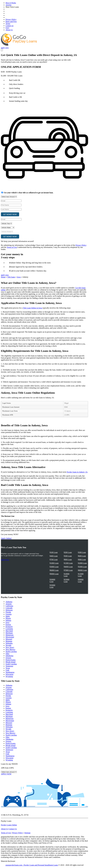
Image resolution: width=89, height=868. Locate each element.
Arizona (9, 604)
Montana (9, 641)
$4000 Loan (68, 567)
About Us (9, 30)
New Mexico (10, 649)
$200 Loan (68, 552)
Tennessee (9, 666)
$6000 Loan (54, 570)
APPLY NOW (6, 774)
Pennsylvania (10, 660)
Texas (8, 668)
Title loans (11, 277)
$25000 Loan (67, 580)
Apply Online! (6, 538)
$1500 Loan (68, 563)
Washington (10, 672)
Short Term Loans (12, 7)
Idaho (8, 616)
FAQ (7, 28)
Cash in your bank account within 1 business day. (28, 271)
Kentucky (9, 627)
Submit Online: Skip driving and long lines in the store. (31, 263)
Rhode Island (10, 662)
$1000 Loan (54, 563)
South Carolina (11, 664)
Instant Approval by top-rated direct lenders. (26, 267)
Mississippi (10, 637)
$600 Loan (82, 556)
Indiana (8, 620)
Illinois (8, 618)
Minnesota (10, 635)
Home (3, 277)
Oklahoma (9, 656)
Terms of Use (12, 247)
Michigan (9, 633)
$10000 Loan (67, 575)
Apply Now (5, 560)
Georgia (9, 614)
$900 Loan (82, 560)
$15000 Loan (81, 575)
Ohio (7, 654)
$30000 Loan (81, 580)
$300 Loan (82, 552)
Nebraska (9, 643)
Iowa (19, 277)
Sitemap (27, 833)
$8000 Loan (82, 570)
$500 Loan (68, 556)
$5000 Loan (82, 567)
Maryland (9, 631)
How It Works (11, 3)
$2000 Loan (82, 563)
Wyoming (9, 676)
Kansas (8, 625)
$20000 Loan (52, 580)
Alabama (9, 602)
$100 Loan (54, 552)
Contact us (10, 26)
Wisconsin (9, 674)
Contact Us (13, 829)
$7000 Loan (68, 570)
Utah (7, 670)
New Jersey (10, 647)
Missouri (9, 639)
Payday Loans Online (9, 825)
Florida (8, 612)
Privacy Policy (11, 19)
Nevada (8, 645)
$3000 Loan (54, 567)
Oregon (8, 658)
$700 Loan (54, 560)
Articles (9, 5)
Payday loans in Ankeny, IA (77, 472)
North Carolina (11, 652)
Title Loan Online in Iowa (33, 308)
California (9, 606)
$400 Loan (54, 556)
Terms (8, 24)
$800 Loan (68, 560)
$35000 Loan (52, 586)
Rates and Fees (11, 22)
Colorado (9, 608)
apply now (5, 48)
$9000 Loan (54, 574)
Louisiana (9, 629)
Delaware (9, 610)
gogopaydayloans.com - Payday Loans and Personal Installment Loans (32, 865)
